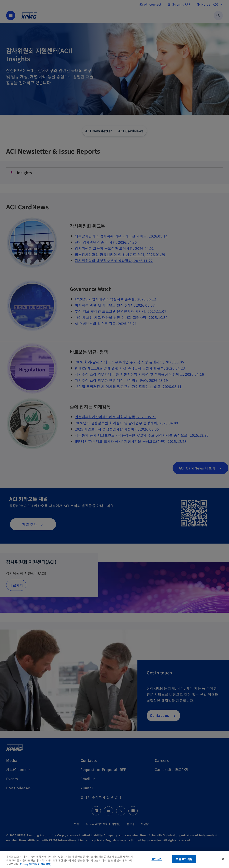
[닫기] (223, 859)
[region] (114, 859)
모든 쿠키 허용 (184, 859)
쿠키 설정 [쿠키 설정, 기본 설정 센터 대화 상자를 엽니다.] (157, 859)
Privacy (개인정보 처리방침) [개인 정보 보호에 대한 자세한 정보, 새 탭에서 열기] (36, 864)
